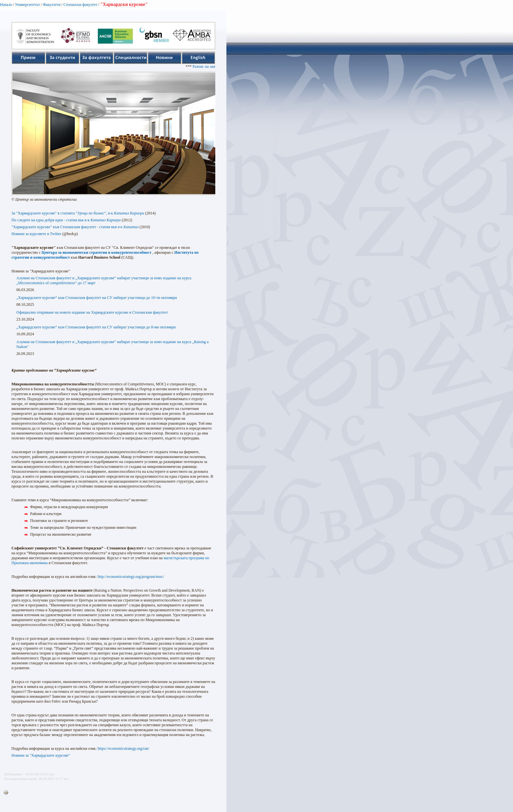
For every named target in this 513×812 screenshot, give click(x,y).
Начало (6, 5)
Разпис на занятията (213, 66)
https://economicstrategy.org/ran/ (123, 748)
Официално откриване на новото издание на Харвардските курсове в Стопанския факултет (92, 312)
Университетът (27, 5)
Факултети (52, 5)
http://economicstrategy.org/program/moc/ (131, 577)
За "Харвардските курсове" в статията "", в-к (78, 213)
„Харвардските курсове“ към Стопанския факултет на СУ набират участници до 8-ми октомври (96, 327)
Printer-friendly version (8, 793)
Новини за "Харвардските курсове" (41, 755)
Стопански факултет (80, 5)
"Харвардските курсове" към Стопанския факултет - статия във (75, 227)
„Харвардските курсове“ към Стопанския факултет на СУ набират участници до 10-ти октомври (97, 298)
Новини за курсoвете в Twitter (36, 234)
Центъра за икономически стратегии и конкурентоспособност (97, 252)
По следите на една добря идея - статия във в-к (66, 220)
